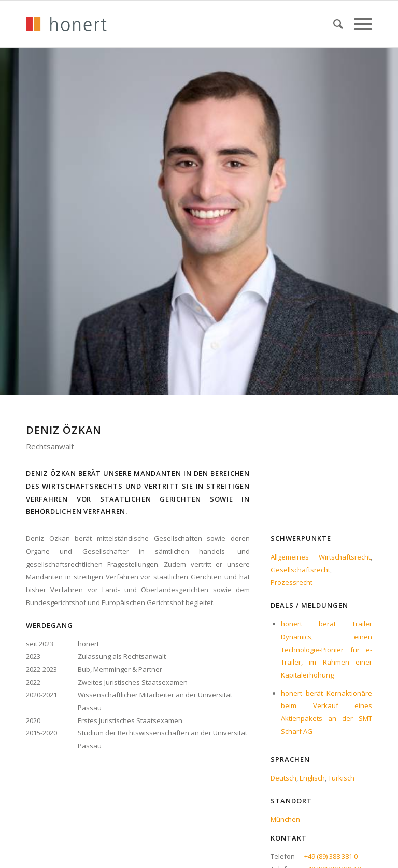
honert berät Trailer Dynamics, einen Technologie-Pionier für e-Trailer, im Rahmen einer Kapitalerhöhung (326, 649)
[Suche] (333, 24)
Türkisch (341, 778)
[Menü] (358, 24)
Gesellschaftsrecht (300, 570)
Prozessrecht (292, 582)
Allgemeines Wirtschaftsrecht (321, 557)
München (285, 819)
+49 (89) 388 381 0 (331, 856)
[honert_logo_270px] (66, 24)
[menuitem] (333, 24)
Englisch (312, 778)
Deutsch (283, 778)
